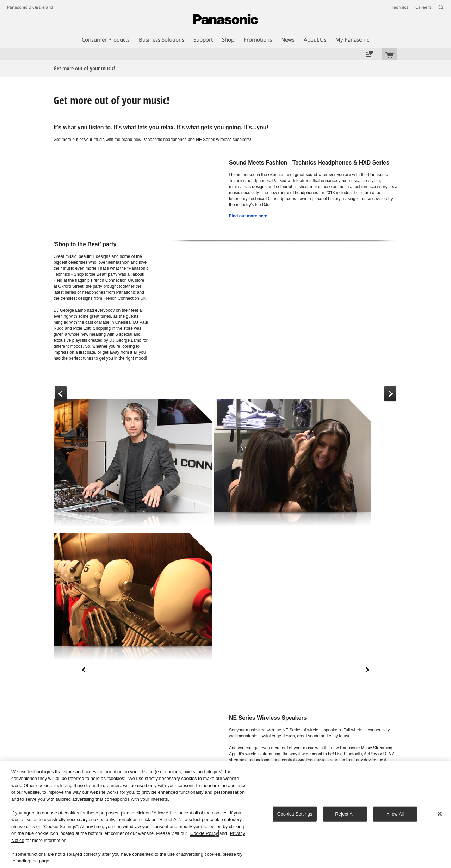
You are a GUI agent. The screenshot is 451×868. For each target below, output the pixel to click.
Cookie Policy (204, 833)
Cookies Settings (295, 814)
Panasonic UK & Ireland (30, 7)
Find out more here (248, 216)
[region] (225, 815)
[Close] (440, 814)
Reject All (345, 814)
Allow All (395, 814)
